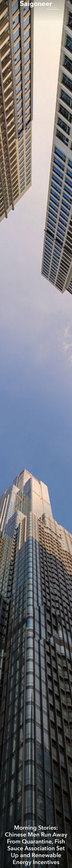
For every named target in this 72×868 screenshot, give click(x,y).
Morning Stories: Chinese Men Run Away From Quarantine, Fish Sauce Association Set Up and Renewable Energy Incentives (36, 845)
